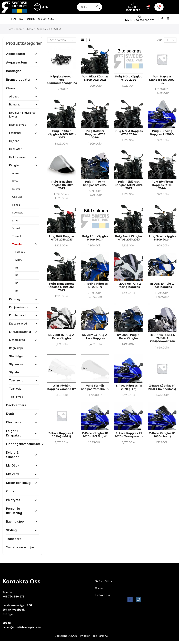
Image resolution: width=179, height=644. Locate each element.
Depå (10, 414)
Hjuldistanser (18, 157)
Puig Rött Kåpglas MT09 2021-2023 (62, 238)
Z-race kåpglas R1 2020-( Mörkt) (62, 435)
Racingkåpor (16, 521)
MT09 (19, 260)
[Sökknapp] (98, 7)
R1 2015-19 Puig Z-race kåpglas (162, 285)
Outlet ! (12, 491)
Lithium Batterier (20, 332)
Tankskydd (16, 397)
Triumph (17, 236)
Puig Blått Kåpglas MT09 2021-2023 (95, 78)
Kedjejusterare (19, 307)
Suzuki (16, 228)
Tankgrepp (16, 380)
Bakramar (15, 104)
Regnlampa (16, 348)
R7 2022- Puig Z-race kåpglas (129, 337)
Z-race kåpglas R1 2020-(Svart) (162, 435)
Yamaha (17, 244)
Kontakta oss (46, 19)
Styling (11, 530)
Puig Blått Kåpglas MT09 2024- (129, 78)
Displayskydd (18, 125)
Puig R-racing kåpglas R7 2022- (95, 183)
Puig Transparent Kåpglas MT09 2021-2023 (62, 287)
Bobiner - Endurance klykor (22, 115)
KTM (15, 221)
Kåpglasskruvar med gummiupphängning (62, 80)
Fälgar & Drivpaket (13, 433)
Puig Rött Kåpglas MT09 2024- (95, 238)
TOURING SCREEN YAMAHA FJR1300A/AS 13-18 (162, 338)
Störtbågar (16, 356)
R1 (17, 268)
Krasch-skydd (18, 324)
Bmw (15, 181)
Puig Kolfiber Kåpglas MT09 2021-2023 (62, 134)
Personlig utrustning (14, 511)
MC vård (12, 474)
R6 (17, 275)
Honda (16, 205)
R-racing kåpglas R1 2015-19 (95, 285)
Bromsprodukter (18, 80)
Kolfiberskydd (18, 315)
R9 (17, 291)
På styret (13, 500)
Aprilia (16, 173)
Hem (13, 19)
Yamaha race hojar (20, 547)
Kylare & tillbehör (12, 455)
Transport (13, 539)
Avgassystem (16, 62)
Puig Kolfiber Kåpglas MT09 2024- (95, 134)
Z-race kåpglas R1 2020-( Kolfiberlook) (162, 387)
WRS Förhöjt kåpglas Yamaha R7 (62, 387)
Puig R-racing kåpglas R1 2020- (162, 133)
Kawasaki (18, 213)
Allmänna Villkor (103, 581)
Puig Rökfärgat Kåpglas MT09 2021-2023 (129, 185)
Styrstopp (16, 372)
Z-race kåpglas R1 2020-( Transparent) (129, 435)
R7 (17, 283)
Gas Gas (17, 197)
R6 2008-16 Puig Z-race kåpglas (62, 337)
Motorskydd (17, 340)
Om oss (31, 19)
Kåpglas (41, 29)
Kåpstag (15, 299)
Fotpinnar (15, 133)
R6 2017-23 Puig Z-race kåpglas (95, 337)
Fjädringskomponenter (23, 444)
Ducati (16, 189)
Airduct (14, 96)
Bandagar (13, 71)
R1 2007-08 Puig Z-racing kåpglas (129, 285)
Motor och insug (18, 483)
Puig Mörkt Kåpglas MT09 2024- (129, 133)
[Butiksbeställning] (62, 40)
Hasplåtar (15, 149)
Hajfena (14, 141)
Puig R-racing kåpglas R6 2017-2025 (62, 185)
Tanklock (15, 389)
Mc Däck (13, 465)
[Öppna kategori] (36, 54)
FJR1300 (20, 252)
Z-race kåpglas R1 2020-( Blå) (129, 387)
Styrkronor (16, 364)
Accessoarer (16, 54)
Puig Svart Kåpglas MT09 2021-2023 (129, 238)
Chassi (29, 29)
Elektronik (14, 422)
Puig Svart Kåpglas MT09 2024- (162, 238)
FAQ (21, 19)
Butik (19, 29)
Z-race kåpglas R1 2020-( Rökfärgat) (95, 435)
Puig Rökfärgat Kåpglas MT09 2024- (162, 185)
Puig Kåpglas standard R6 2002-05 (162, 80)
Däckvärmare (16, 405)
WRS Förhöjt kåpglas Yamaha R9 (95, 387)
